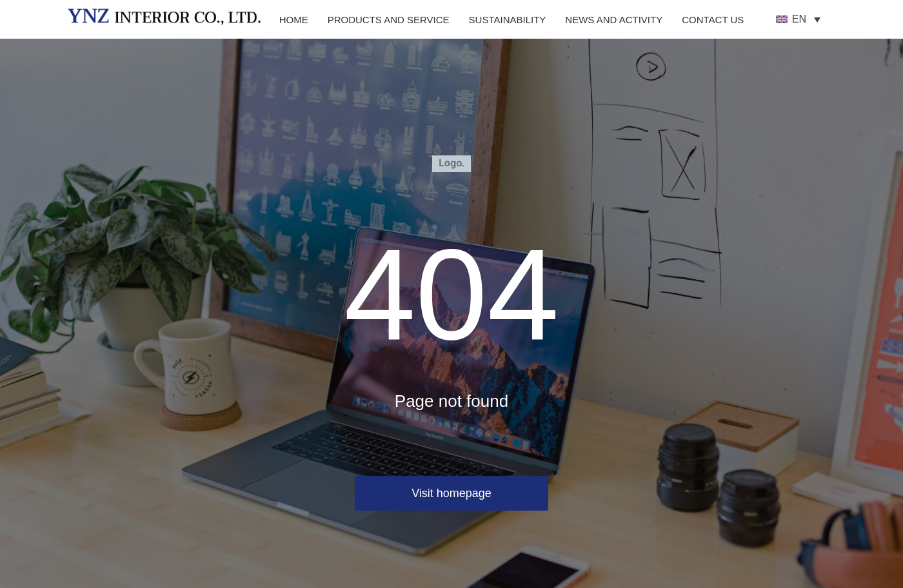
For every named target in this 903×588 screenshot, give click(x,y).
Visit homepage (451, 493)
